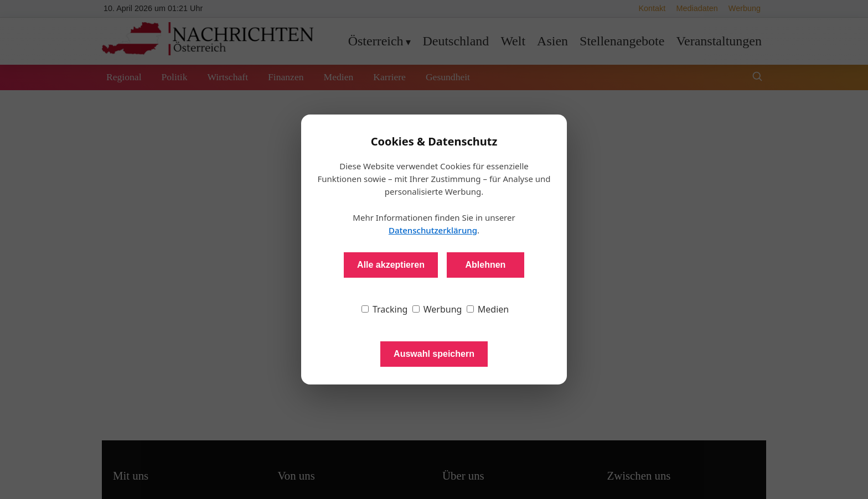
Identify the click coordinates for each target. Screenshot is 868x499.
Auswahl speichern (434, 354)
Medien (488, 309)
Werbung (437, 309)
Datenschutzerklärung (433, 230)
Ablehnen (485, 265)
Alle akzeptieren (391, 265)
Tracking (385, 309)
